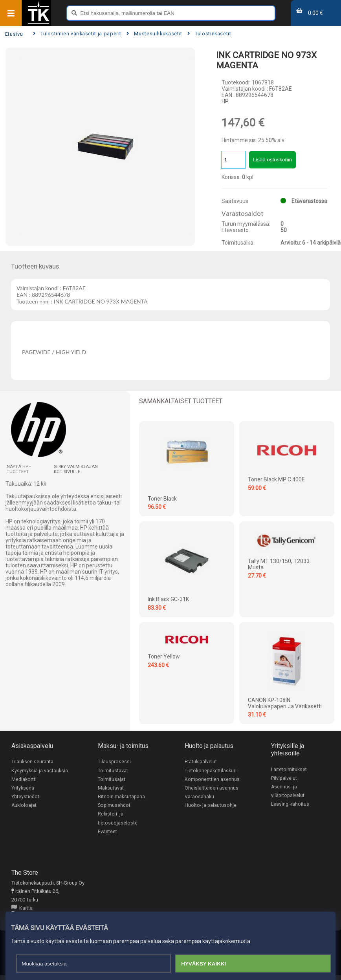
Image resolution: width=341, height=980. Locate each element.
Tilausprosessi (114, 762)
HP (225, 101)
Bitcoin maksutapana (121, 797)
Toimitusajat (112, 780)
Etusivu (14, 34)
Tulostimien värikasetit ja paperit (77, 34)
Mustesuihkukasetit (154, 34)
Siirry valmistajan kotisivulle (76, 469)
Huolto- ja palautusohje (211, 806)
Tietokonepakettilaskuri (211, 771)
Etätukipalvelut (201, 762)
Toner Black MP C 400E (276, 479)
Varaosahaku (199, 797)
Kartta (22, 910)
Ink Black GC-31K (168, 599)
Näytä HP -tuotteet (19, 469)
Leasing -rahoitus (290, 805)
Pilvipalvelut (284, 778)
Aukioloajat (24, 806)
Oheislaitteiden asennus (212, 788)
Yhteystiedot (25, 797)
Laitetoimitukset (289, 769)
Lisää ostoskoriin (272, 160)
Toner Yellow (164, 656)
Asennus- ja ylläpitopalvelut (288, 792)
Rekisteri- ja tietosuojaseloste (118, 819)
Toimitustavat (113, 771)
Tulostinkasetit (209, 34)
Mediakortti (24, 780)
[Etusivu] (38, 23)
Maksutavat (111, 788)
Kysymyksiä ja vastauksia (40, 771)
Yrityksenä (23, 788)
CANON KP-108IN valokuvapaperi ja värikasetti (285, 703)
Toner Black (162, 499)
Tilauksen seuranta (32, 762)
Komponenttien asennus (212, 780)
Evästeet (107, 833)
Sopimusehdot (114, 806)
